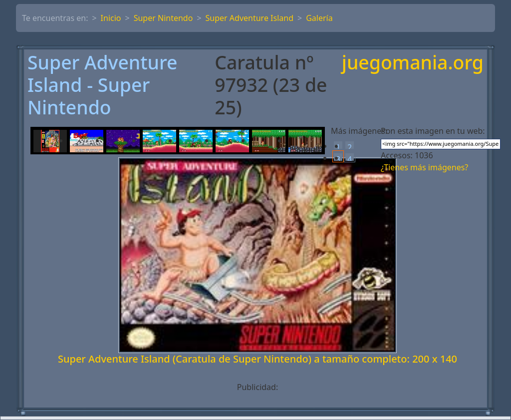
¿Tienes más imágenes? (424, 167)
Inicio (111, 18)
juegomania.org (413, 63)
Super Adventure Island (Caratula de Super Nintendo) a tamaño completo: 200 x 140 (257, 359)
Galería (319, 18)
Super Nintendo (163, 18)
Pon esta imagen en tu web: (433, 131)
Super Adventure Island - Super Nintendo (103, 85)
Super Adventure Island (250, 18)
